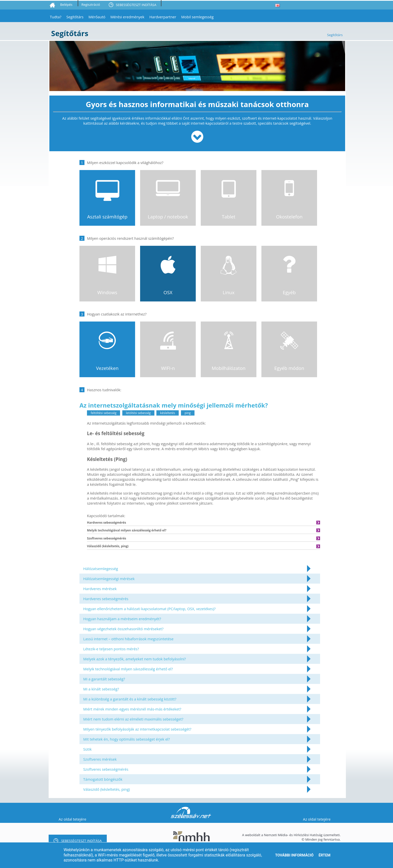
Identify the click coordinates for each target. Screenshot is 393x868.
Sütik (87, 749)
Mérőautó (97, 17)
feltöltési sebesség (104, 413)
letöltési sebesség (138, 413)
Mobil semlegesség (197, 17)
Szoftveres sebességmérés (106, 769)
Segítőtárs (75, 17)
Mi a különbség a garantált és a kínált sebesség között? (130, 699)
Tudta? (56, 17)
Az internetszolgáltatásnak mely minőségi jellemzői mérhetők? (174, 405)
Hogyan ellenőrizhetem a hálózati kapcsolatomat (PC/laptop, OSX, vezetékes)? (149, 609)
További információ (294, 855)
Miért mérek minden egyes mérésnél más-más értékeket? (132, 709)
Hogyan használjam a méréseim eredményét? (122, 619)
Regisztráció (91, 5)
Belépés (66, 5)
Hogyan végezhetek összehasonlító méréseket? (123, 629)
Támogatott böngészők (103, 779)
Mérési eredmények (127, 17)
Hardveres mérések (100, 589)
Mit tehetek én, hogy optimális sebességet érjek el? (127, 739)
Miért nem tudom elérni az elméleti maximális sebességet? (133, 719)
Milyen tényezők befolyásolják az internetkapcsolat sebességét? (137, 729)
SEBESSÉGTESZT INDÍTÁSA (136, 5)
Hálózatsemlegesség (101, 569)
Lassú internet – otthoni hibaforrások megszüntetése (128, 639)
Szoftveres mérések (100, 759)
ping (188, 413)
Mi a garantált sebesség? (104, 679)
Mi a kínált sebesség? (101, 689)
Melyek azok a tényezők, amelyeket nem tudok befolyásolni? (134, 659)
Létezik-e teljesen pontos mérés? (111, 649)
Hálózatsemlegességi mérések (109, 579)
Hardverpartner (163, 17)
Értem (324, 855)
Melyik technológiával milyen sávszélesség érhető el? (128, 669)
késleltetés (168, 413)
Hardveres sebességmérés (106, 599)
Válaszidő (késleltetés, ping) (107, 789)
